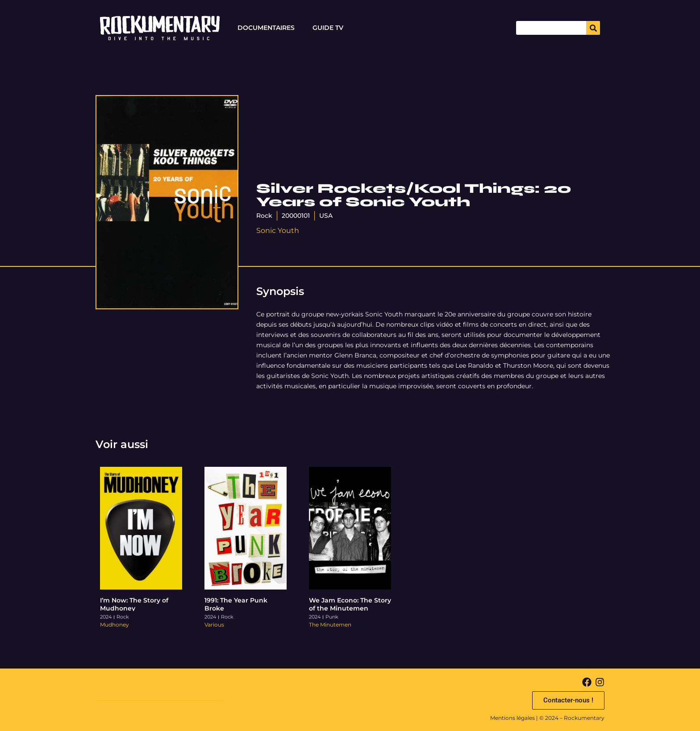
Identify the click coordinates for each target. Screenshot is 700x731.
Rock (264, 216)
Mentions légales (512, 718)
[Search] (593, 28)
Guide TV (328, 28)
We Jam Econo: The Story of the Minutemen (350, 604)
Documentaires (266, 28)
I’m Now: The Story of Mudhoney (134, 604)
